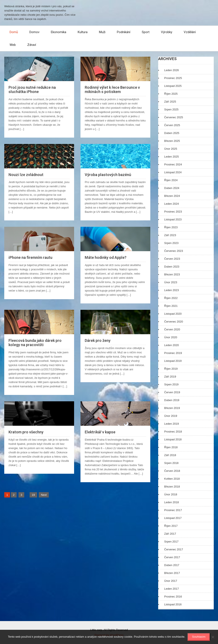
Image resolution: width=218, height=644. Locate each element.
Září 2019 (170, 377)
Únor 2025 (171, 149)
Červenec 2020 (174, 322)
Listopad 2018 (173, 439)
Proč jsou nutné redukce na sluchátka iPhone (32, 89)
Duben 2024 (172, 188)
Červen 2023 (172, 259)
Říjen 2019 (171, 369)
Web (13, 45)
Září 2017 (170, 534)
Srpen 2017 (171, 542)
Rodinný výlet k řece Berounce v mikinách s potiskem (112, 89)
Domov (34, 32)
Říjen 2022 (171, 298)
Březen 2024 (172, 196)
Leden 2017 (171, 589)
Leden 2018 (171, 502)
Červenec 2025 (174, 117)
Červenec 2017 (174, 549)
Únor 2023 (171, 282)
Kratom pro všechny (26, 432)
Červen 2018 (172, 471)
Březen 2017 (172, 573)
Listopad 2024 (173, 172)
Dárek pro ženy (98, 340)
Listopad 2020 (173, 314)
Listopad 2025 (173, 86)
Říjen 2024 (171, 180)
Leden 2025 (171, 157)
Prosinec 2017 (173, 510)
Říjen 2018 (171, 447)
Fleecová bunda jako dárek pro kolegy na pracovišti (35, 343)
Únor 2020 (171, 337)
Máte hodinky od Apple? (106, 257)
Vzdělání (190, 32)
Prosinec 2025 (173, 78)
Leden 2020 (171, 345)
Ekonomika (59, 32)
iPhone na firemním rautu (30, 257)
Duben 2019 (172, 400)
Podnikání (124, 32)
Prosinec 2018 (173, 432)
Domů (14, 32)
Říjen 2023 (171, 227)
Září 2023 (170, 235)
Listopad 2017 (173, 518)
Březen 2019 (172, 408)
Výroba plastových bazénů (108, 175)
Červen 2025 (172, 125)
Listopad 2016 (173, 604)
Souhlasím (199, 637)
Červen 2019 (172, 392)
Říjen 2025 (171, 94)
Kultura (83, 32)
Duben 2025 (172, 133)
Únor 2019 (171, 416)
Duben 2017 (172, 565)
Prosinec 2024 (173, 164)
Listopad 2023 (173, 219)
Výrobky (167, 32)
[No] (213, 637)
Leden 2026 (171, 70)
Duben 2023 (172, 267)
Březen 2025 (172, 141)
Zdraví (32, 45)
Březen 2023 (172, 274)
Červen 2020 (172, 329)
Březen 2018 (172, 487)
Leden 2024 (171, 204)
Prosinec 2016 (173, 597)
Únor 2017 (171, 581)
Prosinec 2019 (173, 353)
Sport (146, 32)
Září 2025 (170, 102)
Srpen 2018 (171, 463)
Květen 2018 (172, 479)
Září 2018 (170, 455)
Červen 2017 (172, 557)
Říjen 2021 (171, 306)
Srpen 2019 (171, 384)
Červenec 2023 (174, 251)
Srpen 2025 (171, 109)
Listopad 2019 (173, 361)
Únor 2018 (171, 494)
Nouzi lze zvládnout (26, 175)
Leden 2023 (171, 290)
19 (33, 495)
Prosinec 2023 (173, 212)
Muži (102, 32)
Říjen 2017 (171, 526)
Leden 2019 (171, 424)
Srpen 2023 (171, 243)
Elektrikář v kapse (100, 432)
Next (44, 495)
